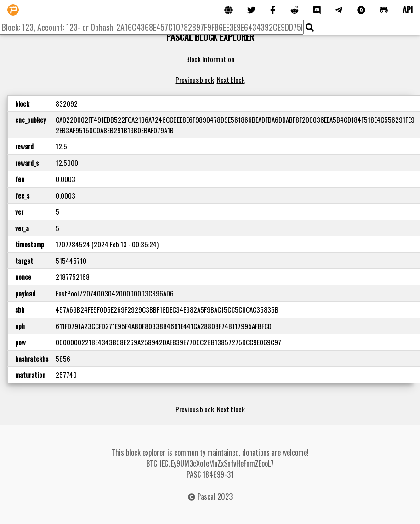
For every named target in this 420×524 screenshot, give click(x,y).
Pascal (206, 496)
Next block (231, 80)
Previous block (195, 80)
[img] (310, 28)
